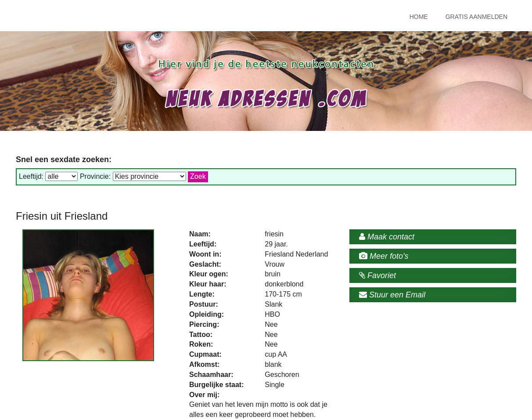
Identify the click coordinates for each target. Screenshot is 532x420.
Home (419, 17)
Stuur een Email (392, 295)
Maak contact (387, 237)
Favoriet (377, 275)
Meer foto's (384, 256)
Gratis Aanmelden (476, 17)
